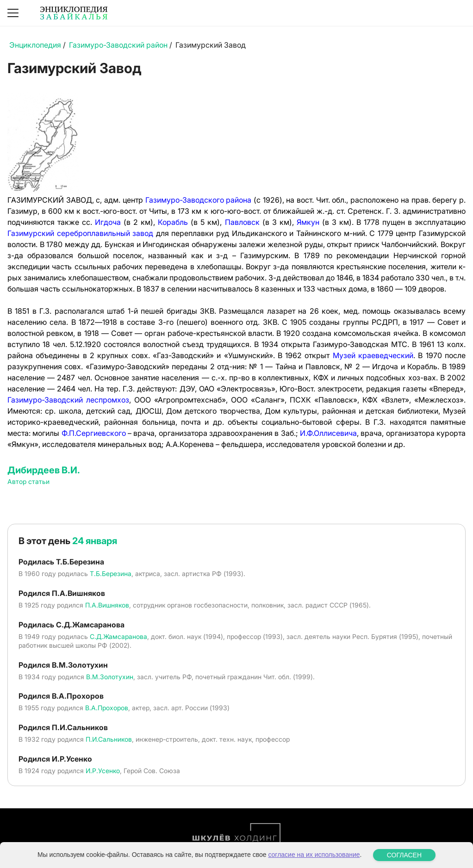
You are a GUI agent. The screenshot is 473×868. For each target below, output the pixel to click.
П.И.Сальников (109, 739)
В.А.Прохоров (107, 708)
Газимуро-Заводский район (118, 45)
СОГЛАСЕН (404, 855)
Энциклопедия (35, 45)
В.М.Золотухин (110, 677)
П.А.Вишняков (107, 605)
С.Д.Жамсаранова (118, 636)
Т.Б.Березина (111, 573)
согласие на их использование (314, 855)
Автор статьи (28, 481)
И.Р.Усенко (103, 771)
